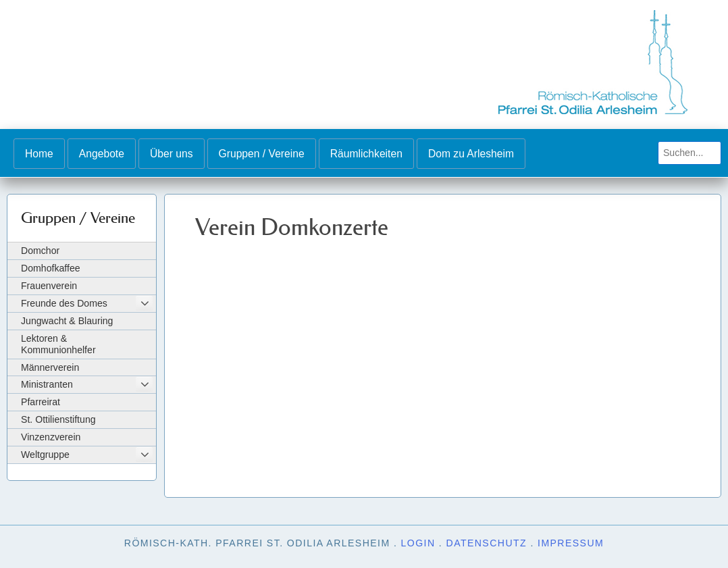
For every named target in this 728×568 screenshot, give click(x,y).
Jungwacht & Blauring (67, 321)
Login (418, 543)
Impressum (571, 543)
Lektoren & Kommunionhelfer (58, 344)
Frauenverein (49, 286)
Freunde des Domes (64, 303)
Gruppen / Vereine (262, 154)
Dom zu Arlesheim (471, 154)
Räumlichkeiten (366, 154)
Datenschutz (487, 543)
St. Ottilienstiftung (58, 419)
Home (39, 154)
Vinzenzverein (51, 437)
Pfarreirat (41, 402)
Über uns (172, 154)
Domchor (40, 251)
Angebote (102, 154)
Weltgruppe (45, 455)
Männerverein (50, 367)
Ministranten (47, 384)
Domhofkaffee (51, 268)
